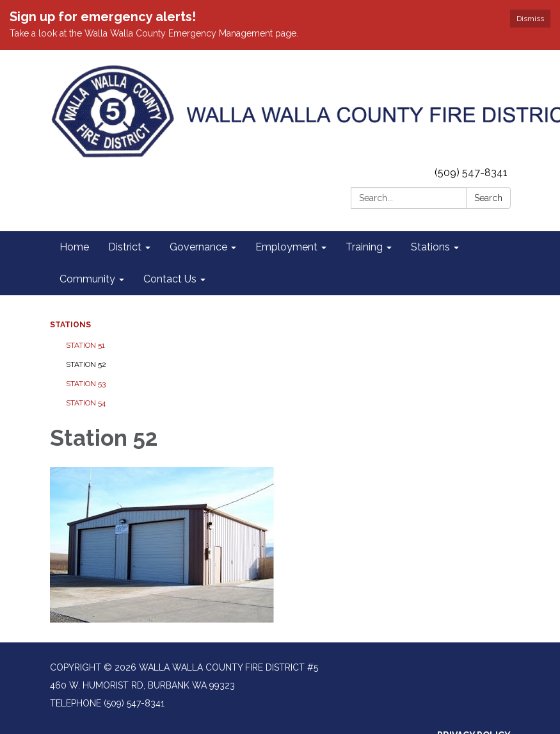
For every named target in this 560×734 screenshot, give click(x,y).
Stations (70, 325)
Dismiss (530, 19)
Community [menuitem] (87, 279)
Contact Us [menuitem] (170, 279)
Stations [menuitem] (430, 247)
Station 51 (85, 345)
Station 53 (86, 384)
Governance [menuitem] (198, 247)
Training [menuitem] (364, 247)
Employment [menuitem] (286, 247)
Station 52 (86, 364)
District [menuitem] (125, 247)
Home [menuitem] (74, 247)
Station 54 (86, 403)
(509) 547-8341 (471, 173)
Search (488, 198)
